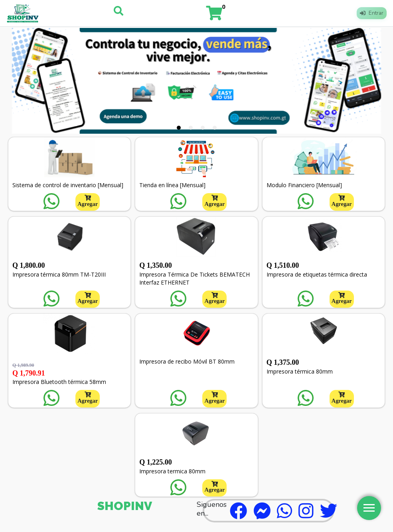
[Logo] (23, 13)
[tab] (179, 128)
